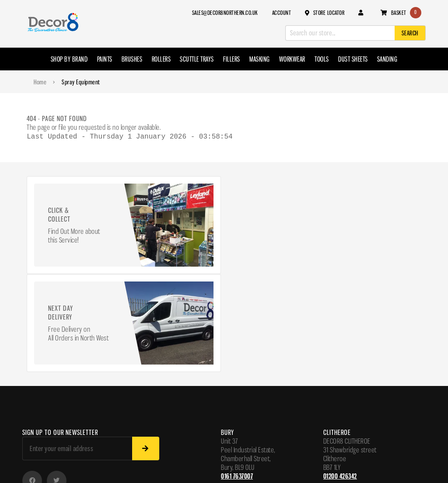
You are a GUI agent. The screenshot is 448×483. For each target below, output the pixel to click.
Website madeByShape (51, 464)
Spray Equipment (81, 82)
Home (40, 82)
